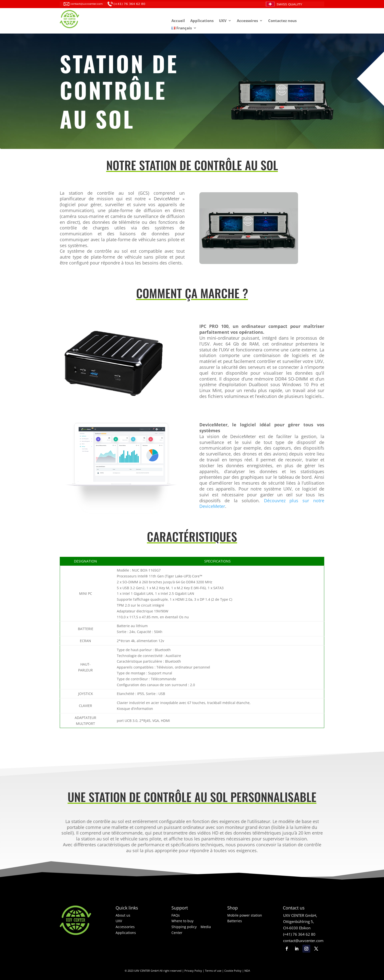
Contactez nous (282, 21)
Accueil (178, 21)
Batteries (235, 921)
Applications (202, 21)
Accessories (125, 927)
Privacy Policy (193, 971)
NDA (247, 971)
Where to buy (182, 921)
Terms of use (213, 971)
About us (123, 915)
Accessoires (247, 21)
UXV (223, 21)
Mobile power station (245, 915)
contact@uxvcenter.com (303, 941)
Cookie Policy (233, 971)
